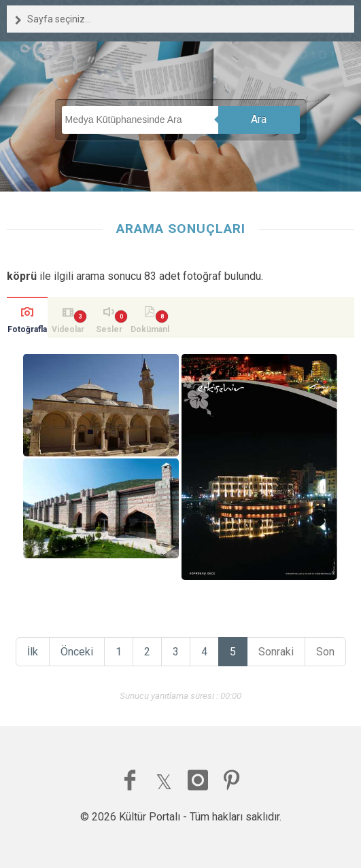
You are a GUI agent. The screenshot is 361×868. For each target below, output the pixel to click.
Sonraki (276, 652)
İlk (33, 652)
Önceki (77, 652)
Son (325, 652)
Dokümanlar (150, 331)
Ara (259, 119)
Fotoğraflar (27, 331)
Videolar (68, 329)
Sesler (109, 329)
